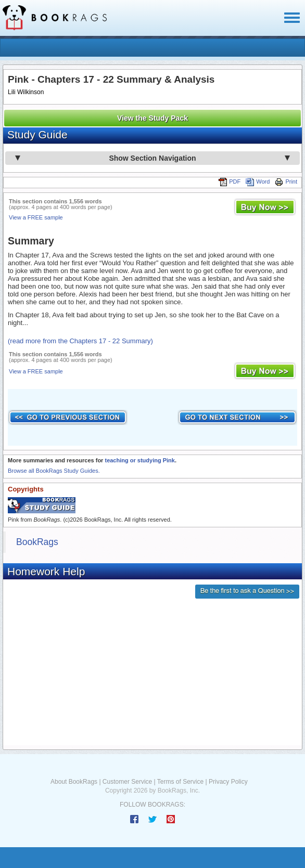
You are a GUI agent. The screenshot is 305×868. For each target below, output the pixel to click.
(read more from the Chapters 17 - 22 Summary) (80, 341)
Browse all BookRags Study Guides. (54, 471)
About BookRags (74, 782)
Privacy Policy (228, 782)
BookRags (37, 542)
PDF (230, 182)
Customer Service (127, 782)
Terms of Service (180, 782)
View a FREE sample (36, 217)
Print (286, 182)
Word (258, 182)
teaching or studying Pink (139, 460)
